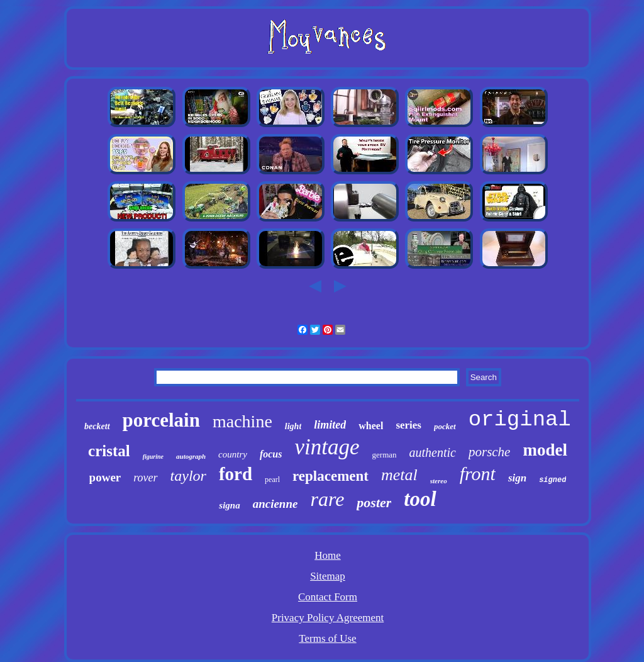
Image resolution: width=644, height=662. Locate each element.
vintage (327, 447)
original (520, 420)
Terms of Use (327, 638)
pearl (272, 480)
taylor (188, 476)
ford (236, 474)
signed (552, 480)
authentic (433, 452)
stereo (439, 481)
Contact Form (328, 597)
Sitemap (328, 576)
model (545, 450)
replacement (330, 476)
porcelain (161, 420)
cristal (109, 451)
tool (420, 499)
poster (374, 502)
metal (399, 475)
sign (517, 478)
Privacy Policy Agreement (328, 618)
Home (328, 555)
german (385, 455)
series (408, 425)
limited (330, 425)
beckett (97, 426)
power (105, 477)
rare (327, 499)
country (233, 454)
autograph (191, 456)
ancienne (275, 504)
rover (145, 478)
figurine (153, 457)
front (478, 474)
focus (271, 454)
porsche (490, 452)
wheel (371, 426)
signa (229, 505)
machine (242, 421)
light (293, 426)
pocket (445, 426)
